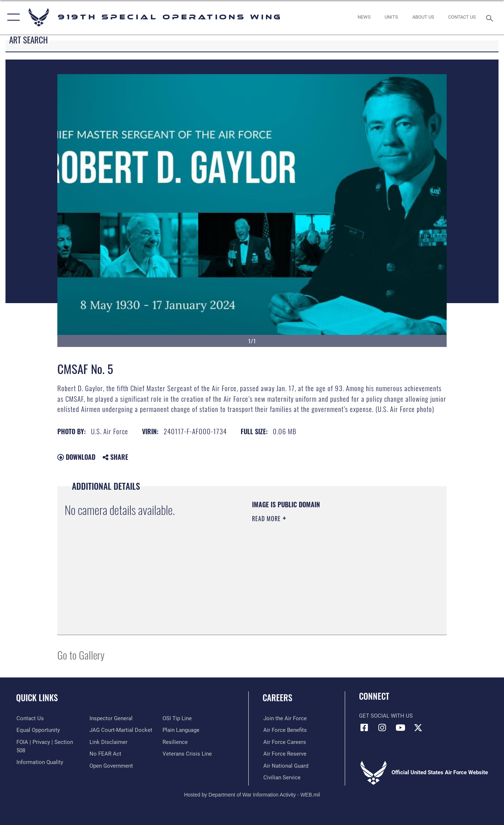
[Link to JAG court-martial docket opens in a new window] (121, 730)
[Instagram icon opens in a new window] (382, 727)
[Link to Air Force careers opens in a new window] (284, 742)
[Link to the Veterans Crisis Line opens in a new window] (188, 754)
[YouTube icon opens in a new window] (400, 727)
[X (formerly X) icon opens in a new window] (418, 727)
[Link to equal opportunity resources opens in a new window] (38, 730)
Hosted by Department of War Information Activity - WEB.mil (252, 795)
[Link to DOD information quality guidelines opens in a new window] (39, 762)
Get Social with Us (386, 716)
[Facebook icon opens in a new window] (364, 727)
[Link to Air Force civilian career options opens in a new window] (281, 778)
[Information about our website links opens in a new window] (108, 742)
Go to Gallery (81, 655)
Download (76, 457)
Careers (277, 698)
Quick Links (37, 698)
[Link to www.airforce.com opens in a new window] (284, 718)
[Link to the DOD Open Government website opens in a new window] (111, 766)
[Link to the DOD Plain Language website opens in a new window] (181, 730)
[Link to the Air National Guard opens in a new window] (285, 766)
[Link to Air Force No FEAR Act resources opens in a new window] (105, 754)
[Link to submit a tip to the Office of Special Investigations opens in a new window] (177, 718)
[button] (12, 17)
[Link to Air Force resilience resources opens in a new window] (175, 742)
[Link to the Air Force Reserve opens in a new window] (284, 754)
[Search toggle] (491, 18)
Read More (267, 519)
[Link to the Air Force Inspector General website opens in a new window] (111, 718)
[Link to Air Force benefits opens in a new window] (284, 730)
